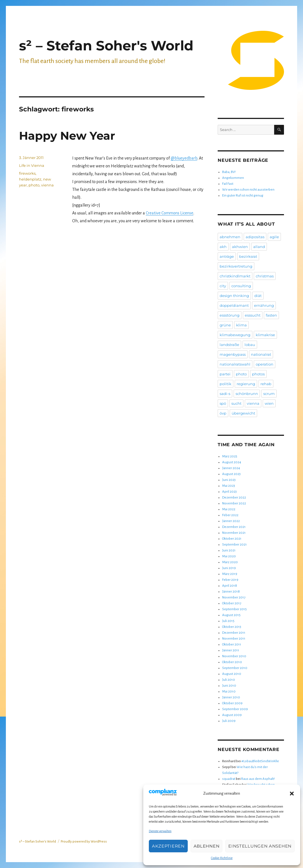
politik (226, 384)
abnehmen (230, 237)
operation (265, 364)
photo (34, 185)
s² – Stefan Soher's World (106, 46)
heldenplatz (30, 179)
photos (258, 374)
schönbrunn (247, 394)
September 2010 (235, 668)
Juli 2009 (229, 721)
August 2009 (232, 715)
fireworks (27, 173)
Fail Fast (228, 184)
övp (223, 413)
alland (259, 247)
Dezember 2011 (234, 633)
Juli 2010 (229, 680)
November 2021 (234, 533)
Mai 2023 (229, 486)
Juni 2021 (229, 550)
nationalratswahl (235, 364)
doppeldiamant (234, 305)
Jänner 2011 (231, 650)
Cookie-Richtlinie (222, 858)
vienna (47, 185)
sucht (236, 403)
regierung (246, 384)
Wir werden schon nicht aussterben (248, 190)
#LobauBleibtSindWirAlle (260, 761)
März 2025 (230, 456)
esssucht (253, 315)
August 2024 (232, 462)
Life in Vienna (32, 165)
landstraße (229, 345)
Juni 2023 (229, 480)
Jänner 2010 (231, 697)
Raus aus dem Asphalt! (258, 779)
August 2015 (231, 615)
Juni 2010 (229, 686)
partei (225, 374)
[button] (292, 794)
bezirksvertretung (236, 266)
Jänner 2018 (231, 592)
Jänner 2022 (231, 521)
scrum (269, 394)
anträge (227, 256)
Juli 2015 (228, 621)
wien (269, 403)
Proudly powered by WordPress (84, 842)
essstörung (230, 315)
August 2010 (232, 674)
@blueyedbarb (184, 158)
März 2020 (230, 562)
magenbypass (233, 354)
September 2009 (235, 709)
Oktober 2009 (232, 703)
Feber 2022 (230, 515)
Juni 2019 (229, 568)
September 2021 (234, 545)
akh (223, 247)
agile (274, 237)
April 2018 (230, 586)
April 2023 (229, 492)
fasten (271, 315)
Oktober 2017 (232, 603)
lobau (250, 345)
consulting (241, 286)
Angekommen (233, 178)
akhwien (240, 247)
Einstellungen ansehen (260, 846)
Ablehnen (207, 846)
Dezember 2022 (234, 498)
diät (258, 296)
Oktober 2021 (232, 539)
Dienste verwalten (160, 831)
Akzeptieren (168, 846)
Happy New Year (67, 136)
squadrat (229, 779)
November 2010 (234, 656)
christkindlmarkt (235, 276)
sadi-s (225, 394)
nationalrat (261, 354)
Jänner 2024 (231, 468)
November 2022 (234, 503)
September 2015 (234, 609)
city (223, 286)
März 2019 (230, 574)
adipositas (255, 237)
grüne (225, 325)
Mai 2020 (229, 556)
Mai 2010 (229, 692)
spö (223, 403)
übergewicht (243, 413)
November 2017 (234, 597)
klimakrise (265, 335)
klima (241, 325)
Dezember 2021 (234, 527)
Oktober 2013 (232, 627)
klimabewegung (235, 335)
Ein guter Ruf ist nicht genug (243, 196)
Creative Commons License (170, 213)
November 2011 (234, 639)
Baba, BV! (229, 172)
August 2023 (231, 474)
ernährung (264, 305)
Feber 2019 (230, 580)
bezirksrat (248, 256)
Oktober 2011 (232, 644)
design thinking (234, 296)
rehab (266, 384)
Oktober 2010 (232, 662)
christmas (265, 276)
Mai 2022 (229, 509)
